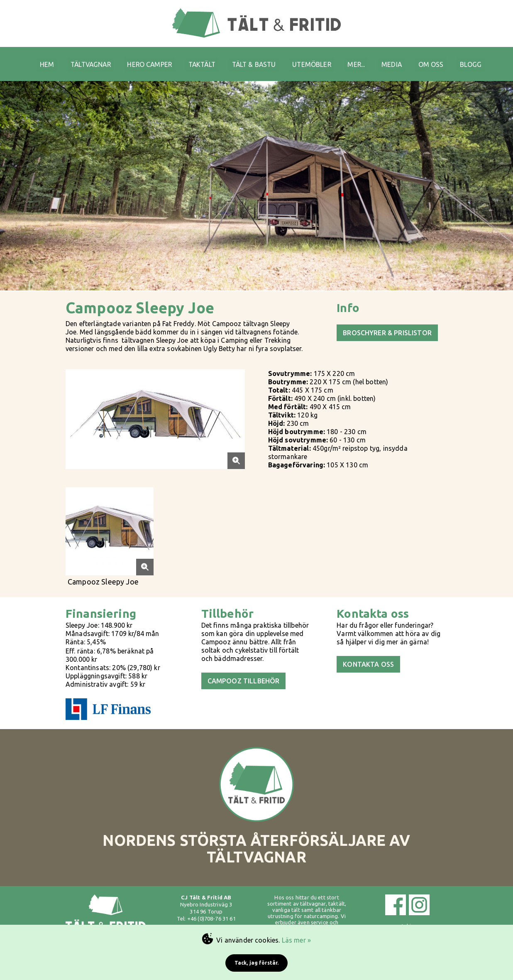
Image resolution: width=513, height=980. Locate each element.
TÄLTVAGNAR (81, 59)
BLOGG (486, 59)
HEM (33, 59)
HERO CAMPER (144, 59)
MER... (365, 59)
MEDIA (403, 59)
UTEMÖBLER (317, 59)
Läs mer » (296, 940)
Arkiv (407, 914)
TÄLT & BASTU (256, 59)
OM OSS (444, 59)
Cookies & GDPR (407, 921)
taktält (337, 891)
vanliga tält (286, 897)
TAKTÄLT (200, 59)
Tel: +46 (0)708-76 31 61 (206, 906)
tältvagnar (313, 891)
